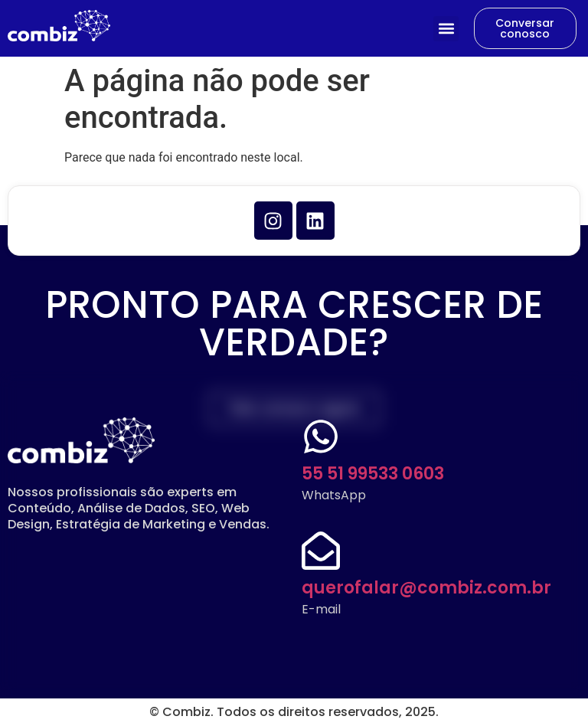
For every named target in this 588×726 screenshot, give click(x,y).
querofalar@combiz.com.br (426, 588)
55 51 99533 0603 (373, 474)
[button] (446, 29)
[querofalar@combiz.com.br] (321, 551)
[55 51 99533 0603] (321, 437)
